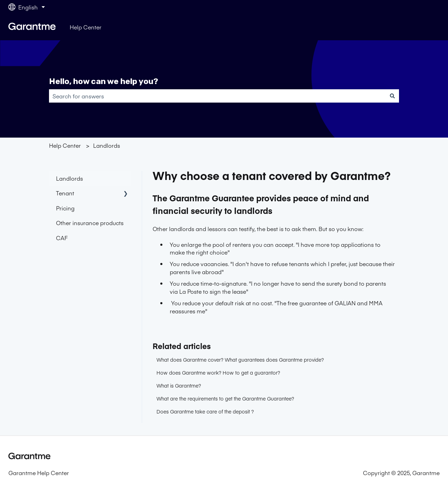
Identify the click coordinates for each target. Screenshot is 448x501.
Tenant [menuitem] (65, 193)
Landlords (107, 145)
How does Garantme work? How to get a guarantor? (218, 373)
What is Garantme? (179, 385)
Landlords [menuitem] (69, 178)
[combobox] (217, 96)
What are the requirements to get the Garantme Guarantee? (225, 398)
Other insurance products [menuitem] (90, 223)
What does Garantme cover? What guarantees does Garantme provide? (240, 360)
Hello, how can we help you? (104, 81)
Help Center (86, 27)
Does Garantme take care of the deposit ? (205, 411)
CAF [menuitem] (62, 238)
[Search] (392, 96)
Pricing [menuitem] (65, 208)
